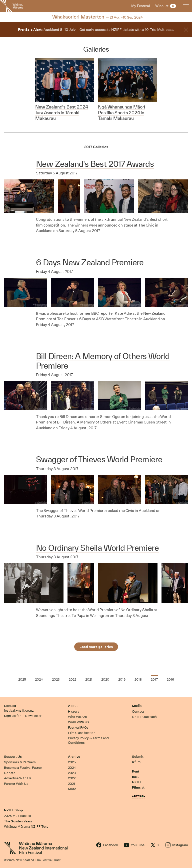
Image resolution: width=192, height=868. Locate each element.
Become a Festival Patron (23, 768)
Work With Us (78, 722)
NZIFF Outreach (144, 717)
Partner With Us (16, 784)
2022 (72, 778)
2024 (72, 768)
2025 (72, 762)
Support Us (13, 757)
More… (73, 789)
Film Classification (82, 733)
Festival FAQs (78, 728)
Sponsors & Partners (20, 762)
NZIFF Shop (13, 810)
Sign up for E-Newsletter (23, 716)
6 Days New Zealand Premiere (90, 262)
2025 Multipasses (17, 816)
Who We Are (77, 717)
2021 (71, 784)
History (74, 712)
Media (137, 706)
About (73, 706)
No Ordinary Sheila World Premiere (97, 548)
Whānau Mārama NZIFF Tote (26, 827)
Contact (10, 706)
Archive (74, 757)
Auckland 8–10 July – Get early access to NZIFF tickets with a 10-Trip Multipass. (96, 30)
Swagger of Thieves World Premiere (99, 459)
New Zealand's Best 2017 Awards (95, 164)
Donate (10, 773)
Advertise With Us (18, 778)
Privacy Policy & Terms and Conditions (88, 740)
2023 (72, 773)
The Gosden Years (18, 821)
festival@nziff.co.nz (19, 711)
